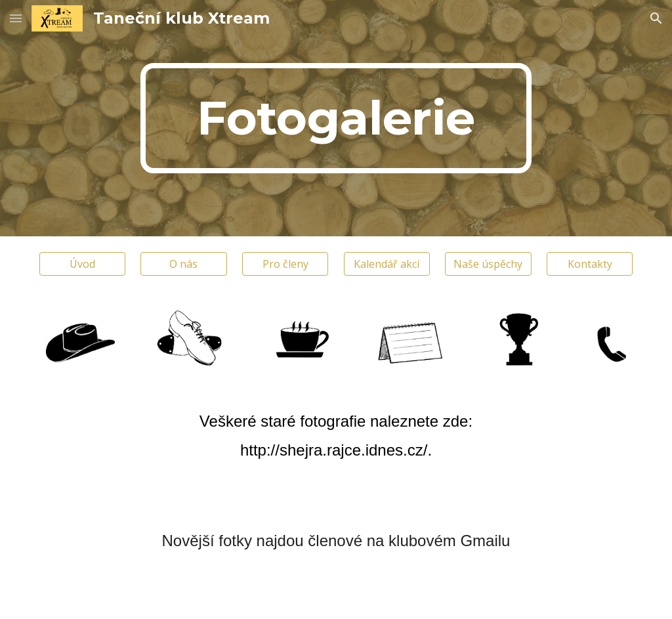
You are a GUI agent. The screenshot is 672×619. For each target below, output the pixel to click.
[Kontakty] (590, 264)
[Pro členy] (285, 264)
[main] (336, 118)
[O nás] (183, 264)
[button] (16, 18)
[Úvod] (82, 264)
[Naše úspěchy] (488, 264)
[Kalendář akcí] (387, 264)
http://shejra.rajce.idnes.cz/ (334, 450)
